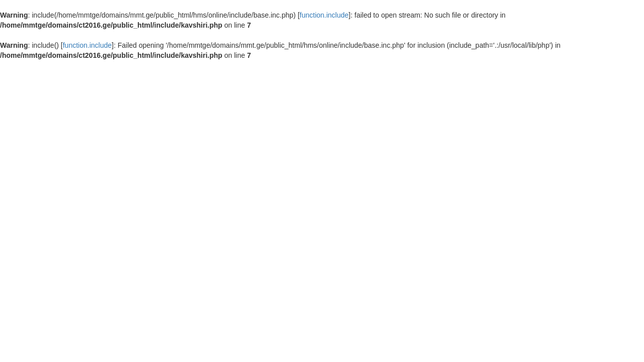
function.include (324, 15)
